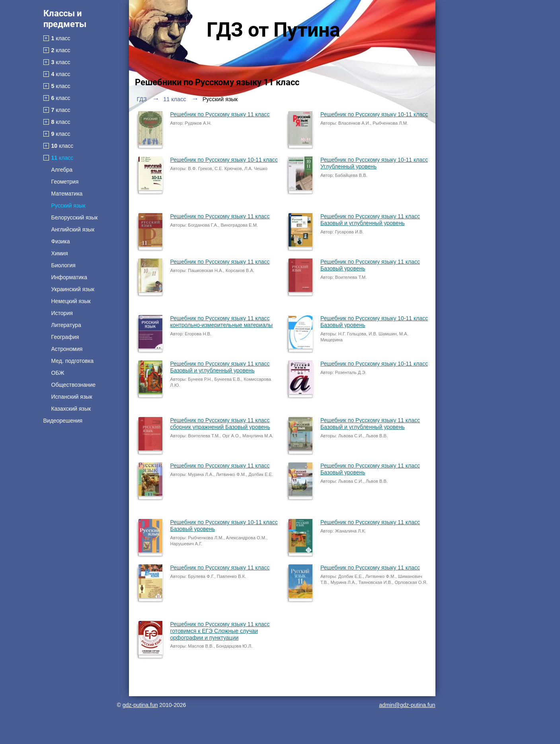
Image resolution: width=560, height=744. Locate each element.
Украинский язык (73, 289)
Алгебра (62, 170)
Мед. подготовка (72, 361)
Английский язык (73, 229)
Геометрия (65, 182)
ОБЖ (58, 373)
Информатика (69, 277)
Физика (61, 241)
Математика (67, 194)
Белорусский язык (75, 217)
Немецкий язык (71, 301)
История (62, 313)
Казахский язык (71, 409)
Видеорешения (63, 421)
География (65, 337)
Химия (60, 253)
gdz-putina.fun (140, 705)
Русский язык (68, 206)
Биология (63, 265)
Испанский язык (72, 397)
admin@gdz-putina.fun (407, 705)
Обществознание (74, 385)
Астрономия (67, 349)
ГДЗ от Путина (273, 30)
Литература (66, 325)
